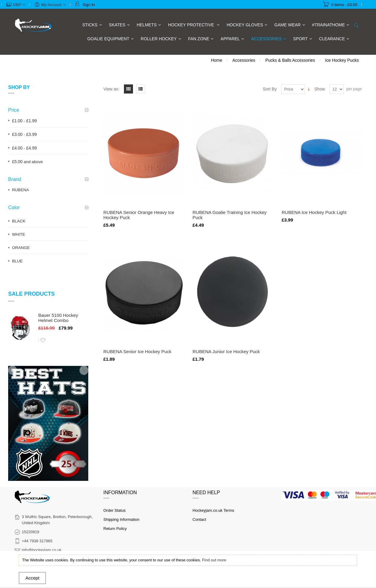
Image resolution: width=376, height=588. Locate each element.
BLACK (19, 221)
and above (28, 162)
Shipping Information (121, 519)
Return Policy (115, 529)
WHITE (19, 234)
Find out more (214, 560)
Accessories (244, 60)
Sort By (270, 89)
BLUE (17, 261)
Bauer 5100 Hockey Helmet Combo (58, 318)
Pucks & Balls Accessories (290, 60)
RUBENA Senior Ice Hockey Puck (137, 351)
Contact (199, 519)
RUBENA (21, 190)
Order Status (115, 510)
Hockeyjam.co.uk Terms (213, 510)
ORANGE (21, 248)
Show (320, 89)
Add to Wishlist (43, 340)
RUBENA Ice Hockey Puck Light (314, 212)
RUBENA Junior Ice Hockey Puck (226, 351)
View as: (111, 89)
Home (217, 60)
